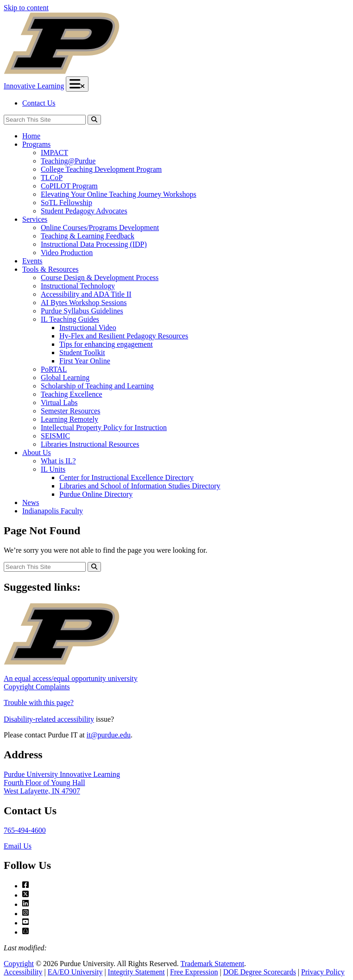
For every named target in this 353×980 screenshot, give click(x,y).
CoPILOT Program (69, 186)
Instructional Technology (78, 286)
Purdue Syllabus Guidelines (82, 311)
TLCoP (52, 178)
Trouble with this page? (39, 702)
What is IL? (58, 461)
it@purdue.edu (109, 735)
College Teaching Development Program (101, 169)
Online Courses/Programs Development (100, 228)
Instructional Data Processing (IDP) (94, 244)
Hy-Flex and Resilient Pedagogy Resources (124, 336)
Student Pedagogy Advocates (84, 211)
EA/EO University (75, 972)
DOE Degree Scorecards (260, 972)
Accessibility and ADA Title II (86, 294)
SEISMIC (55, 436)
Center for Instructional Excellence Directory (126, 478)
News (31, 502)
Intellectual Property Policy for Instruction (104, 428)
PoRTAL (54, 369)
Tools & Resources (50, 269)
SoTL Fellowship (66, 203)
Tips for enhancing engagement (106, 344)
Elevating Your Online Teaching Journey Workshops (119, 194)
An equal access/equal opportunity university (71, 678)
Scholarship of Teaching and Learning (97, 386)
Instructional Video (88, 328)
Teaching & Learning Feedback (88, 236)
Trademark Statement (212, 964)
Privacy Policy (323, 972)
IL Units (53, 469)
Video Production (67, 253)
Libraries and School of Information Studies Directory (140, 486)
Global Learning (65, 378)
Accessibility (23, 972)
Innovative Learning (34, 86)
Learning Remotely (69, 419)
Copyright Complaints (37, 687)
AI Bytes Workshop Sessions (84, 303)
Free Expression (194, 972)
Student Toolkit (82, 353)
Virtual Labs (59, 403)
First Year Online (85, 361)
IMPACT (54, 153)
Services (35, 219)
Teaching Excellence (72, 394)
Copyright (19, 964)
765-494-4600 (25, 830)
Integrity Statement (136, 972)
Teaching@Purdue (68, 161)
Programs (36, 144)
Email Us (18, 846)
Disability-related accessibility (49, 719)
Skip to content (26, 8)
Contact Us (39, 103)
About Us (37, 453)
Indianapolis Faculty (53, 511)
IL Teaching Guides (70, 319)
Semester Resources (70, 411)
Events (32, 261)
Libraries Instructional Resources (90, 444)
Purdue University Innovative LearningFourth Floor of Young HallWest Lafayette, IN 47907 (62, 783)
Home (31, 136)
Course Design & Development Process (100, 278)
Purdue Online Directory (96, 494)
